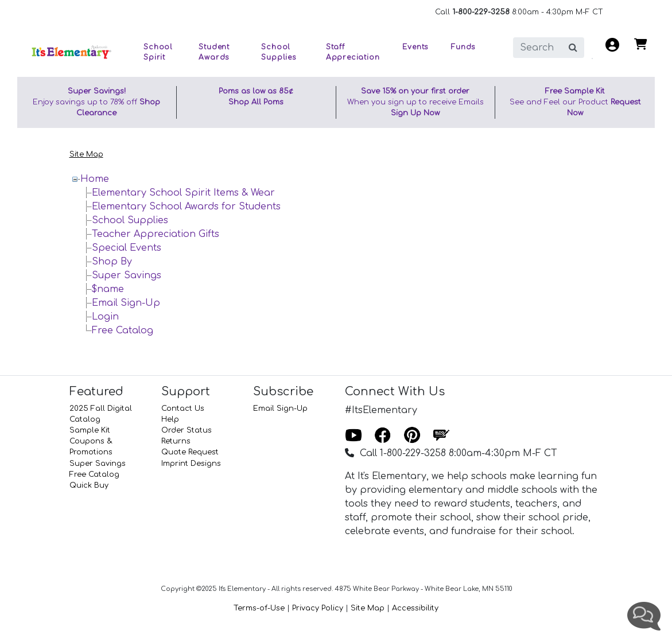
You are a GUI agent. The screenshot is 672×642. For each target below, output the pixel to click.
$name (108, 289)
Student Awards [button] (214, 52)
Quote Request (190, 452)
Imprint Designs (191, 464)
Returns (176, 441)
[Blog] (441, 436)
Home (95, 179)
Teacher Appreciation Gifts (156, 234)
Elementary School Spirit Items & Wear (183, 193)
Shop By (112, 262)
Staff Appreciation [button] (353, 52)
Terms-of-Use (259, 608)
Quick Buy (89, 485)
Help (170, 419)
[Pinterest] (412, 436)
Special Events (127, 248)
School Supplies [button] (278, 52)
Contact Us (183, 408)
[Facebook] (383, 436)
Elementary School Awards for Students (186, 207)
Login (105, 317)
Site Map (86, 154)
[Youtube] (354, 436)
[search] (538, 48)
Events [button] (415, 47)
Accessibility (415, 608)
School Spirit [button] (158, 52)
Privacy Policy (318, 608)
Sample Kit (90, 430)
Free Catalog (123, 330)
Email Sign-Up (126, 303)
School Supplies (130, 220)
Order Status (187, 430)
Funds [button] (463, 47)
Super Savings (127, 275)
